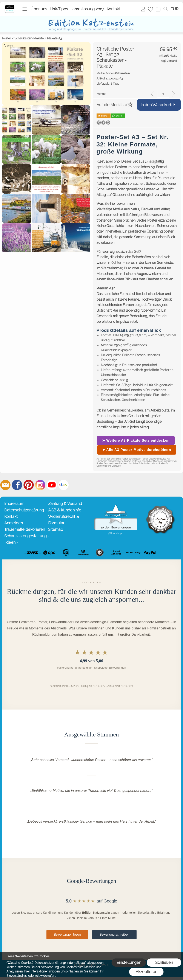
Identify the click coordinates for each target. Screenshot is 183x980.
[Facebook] (17, 485)
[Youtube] (52, 485)
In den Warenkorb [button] (156, 105)
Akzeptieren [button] (146, 972)
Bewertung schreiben (114, 935)
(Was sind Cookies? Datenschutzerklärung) (36, 963)
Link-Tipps (59, 9)
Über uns (39, 9)
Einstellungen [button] (129, 962)
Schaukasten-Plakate (29, 38)
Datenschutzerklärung (24, 510)
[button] (25, 9)
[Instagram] (40, 485)
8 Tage (108, 84)
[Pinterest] (29, 485)
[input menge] (163, 94)
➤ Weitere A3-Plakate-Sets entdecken (136, 440)
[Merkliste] (150, 9)
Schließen (164, 962)
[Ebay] (63, 485)
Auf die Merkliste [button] (112, 105)
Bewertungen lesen (67, 935)
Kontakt (113, 9)
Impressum (14, 504)
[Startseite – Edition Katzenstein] (10, 6)
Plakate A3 (54, 38)
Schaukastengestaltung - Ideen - (25, 539)
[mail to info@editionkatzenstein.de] (5, 485)
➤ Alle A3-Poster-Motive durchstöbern (137, 450)
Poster (7, 38)
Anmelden (143, 9)
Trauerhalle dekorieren (25, 529)
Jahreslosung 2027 (87, 9)
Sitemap (56, 529)
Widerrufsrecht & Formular (64, 520)
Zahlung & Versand (65, 504)
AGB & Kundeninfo (65, 510)
